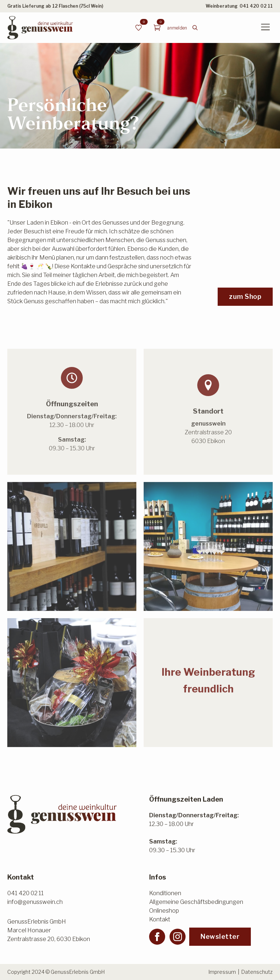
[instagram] (178, 937)
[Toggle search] (195, 28)
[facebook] (157, 937)
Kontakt (160, 919)
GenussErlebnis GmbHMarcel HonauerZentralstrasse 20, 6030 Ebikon (49, 930)
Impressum (222, 972)
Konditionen (165, 893)
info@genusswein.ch (35, 902)
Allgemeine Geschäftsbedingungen (196, 902)
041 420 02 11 (256, 6)
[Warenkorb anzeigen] (157, 28)
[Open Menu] (265, 28)
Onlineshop (164, 911)
